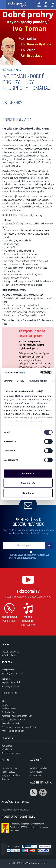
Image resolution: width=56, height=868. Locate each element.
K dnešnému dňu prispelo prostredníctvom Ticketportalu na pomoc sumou (29, 827)
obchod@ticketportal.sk (12, 673)
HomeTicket (7, 746)
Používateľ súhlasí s (29, 556)
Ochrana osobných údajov (13, 719)
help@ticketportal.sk (11, 682)
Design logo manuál (10, 723)
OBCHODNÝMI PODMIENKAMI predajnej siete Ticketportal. (29, 556)
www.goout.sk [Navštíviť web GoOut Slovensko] (36, 772)
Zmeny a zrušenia (9, 768)
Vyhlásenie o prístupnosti (13, 731)
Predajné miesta (9, 708)
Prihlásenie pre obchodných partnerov (19, 727)
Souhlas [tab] (8, 381)
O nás (4, 701)
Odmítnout (28, 493)
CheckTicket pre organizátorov (15, 810)
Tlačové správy (8, 772)
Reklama (5, 779)
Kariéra (5, 705)
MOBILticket (7, 749)
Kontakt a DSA (8, 712)
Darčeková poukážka (11, 753)
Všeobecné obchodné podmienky (17, 716)
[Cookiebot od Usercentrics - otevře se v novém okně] (39, 372)
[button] (46, 5)
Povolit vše (28, 473)
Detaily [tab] (20, 381)
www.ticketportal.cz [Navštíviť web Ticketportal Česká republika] (38, 768)
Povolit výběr (28, 483)
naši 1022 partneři (19, 396)
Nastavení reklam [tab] (38, 381)
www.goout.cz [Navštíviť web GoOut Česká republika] (36, 775)
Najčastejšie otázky (10, 686)
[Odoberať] (49, 545)
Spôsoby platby (9, 655)
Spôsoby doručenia (10, 652)
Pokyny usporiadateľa (11, 775)
